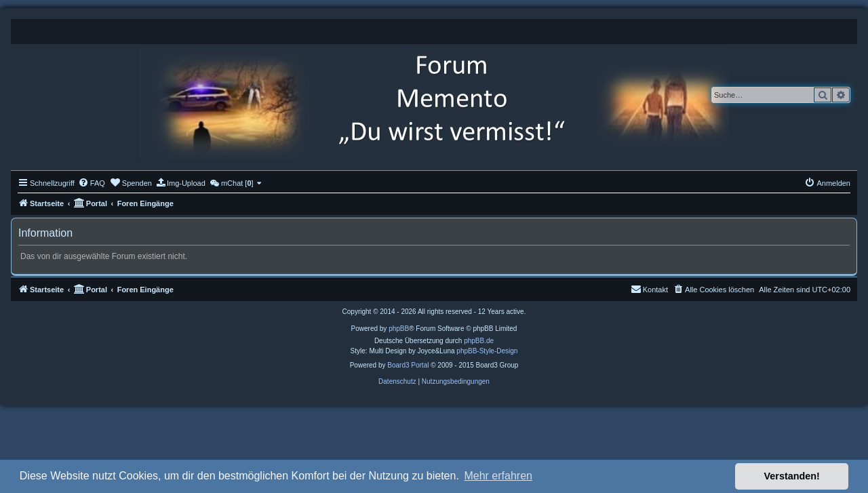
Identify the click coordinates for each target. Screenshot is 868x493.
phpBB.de (479, 341)
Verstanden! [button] (792, 476)
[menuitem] (92, 183)
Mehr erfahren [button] (498, 476)
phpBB (399, 329)
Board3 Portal (408, 365)
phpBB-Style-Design (487, 351)
